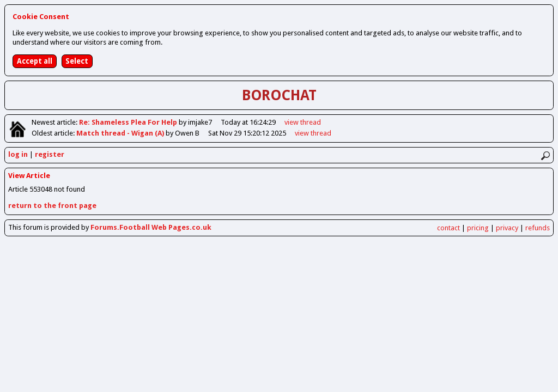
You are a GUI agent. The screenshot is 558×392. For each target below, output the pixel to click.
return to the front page (52, 206)
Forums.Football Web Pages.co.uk (151, 227)
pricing (478, 228)
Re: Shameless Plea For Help (129, 122)
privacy (507, 228)
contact (448, 228)
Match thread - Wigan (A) (121, 133)
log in (18, 154)
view (303, 122)
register (50, 154)
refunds (538, 228)
